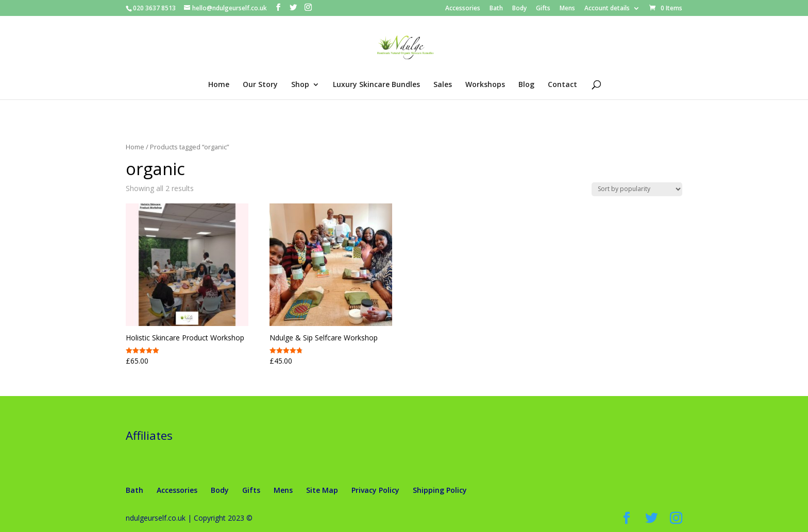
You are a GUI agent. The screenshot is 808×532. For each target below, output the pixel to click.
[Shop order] (637, 189)
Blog (526, 85)
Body (519, 9)
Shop (300, 85)
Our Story (260, 85)
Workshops (485, 85)
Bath (496, 9)
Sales (443, 85)
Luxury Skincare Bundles (376, 85)
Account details (607, 9)
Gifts (543, 9)
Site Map (322, 490)
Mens (567, 9)
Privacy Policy (375, 490)
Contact (562, 85)
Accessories (463, 9)
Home (219, 85)
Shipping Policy (440, 490)
